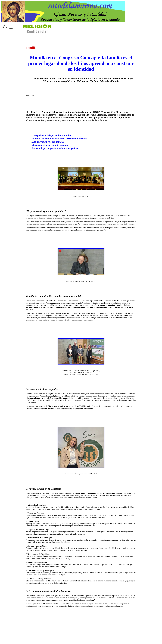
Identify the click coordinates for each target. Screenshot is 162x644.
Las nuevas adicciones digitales (48, 142)
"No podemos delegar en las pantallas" (52, 135)
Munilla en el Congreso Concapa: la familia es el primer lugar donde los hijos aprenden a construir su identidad (81, 63)
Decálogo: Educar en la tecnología (50, 145)
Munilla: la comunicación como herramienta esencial (60, 139)
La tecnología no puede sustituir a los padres (55, 148)
